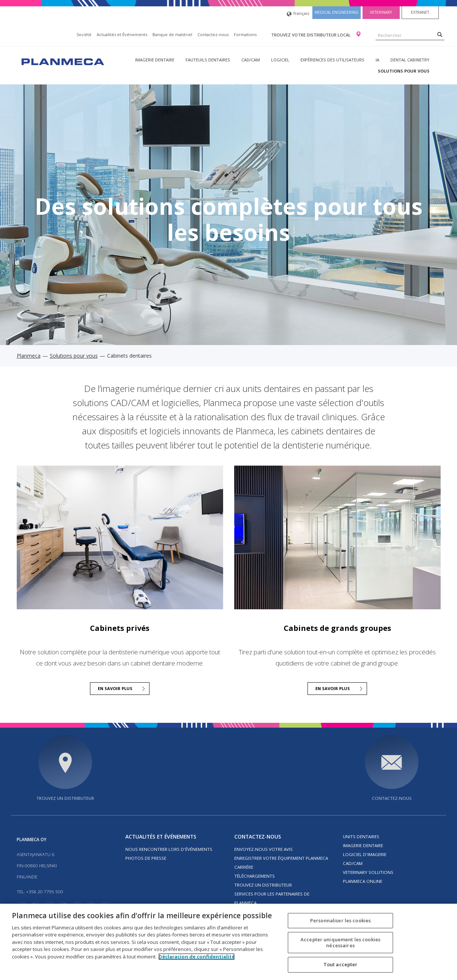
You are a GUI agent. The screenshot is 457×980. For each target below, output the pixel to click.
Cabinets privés (120, 628)
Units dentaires (361, 837)
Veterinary (381, 12)
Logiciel (280, 60)
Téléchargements (255, 876)
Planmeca (29, 356)
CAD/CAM (251, 60)
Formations (245, 34)
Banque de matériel (172, 34)
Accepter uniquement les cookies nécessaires (340, 942)
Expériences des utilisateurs (332, 60)
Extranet (420, 12)
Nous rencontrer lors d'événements (169, 849)
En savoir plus (115, 688)
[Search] (440, 34)
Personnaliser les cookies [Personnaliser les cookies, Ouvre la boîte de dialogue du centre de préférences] (340, 920)
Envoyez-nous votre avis (263, 849)
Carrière (244, 867)
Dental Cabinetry (410, 60)
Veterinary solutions (368, 872)
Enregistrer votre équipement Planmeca (281, 858)
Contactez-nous (213, 34)
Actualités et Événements (122, 34)
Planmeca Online (363, 881)
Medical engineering (337, 12)
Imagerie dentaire (155, 60)
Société (84, 34)
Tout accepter (341, 964)
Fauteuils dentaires (208, 60)
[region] (228, 942)
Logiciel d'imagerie (365, 854)
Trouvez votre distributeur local (311, 35)
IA (377, 60)
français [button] (298, 14)
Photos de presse (146, 858)
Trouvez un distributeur (65, 798)
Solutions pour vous (404, 71)
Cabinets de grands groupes (337, 628)
